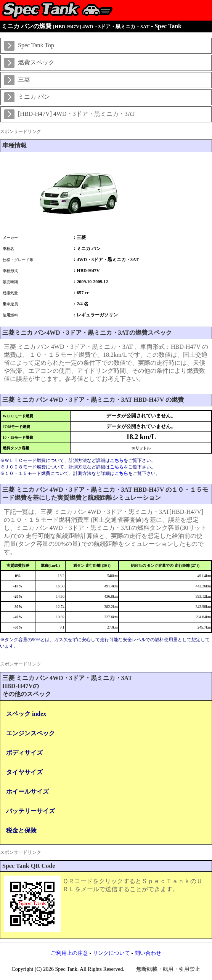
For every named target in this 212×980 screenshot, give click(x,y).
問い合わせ (148, 953)
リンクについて (111, 953)
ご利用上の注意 (69, 953)
